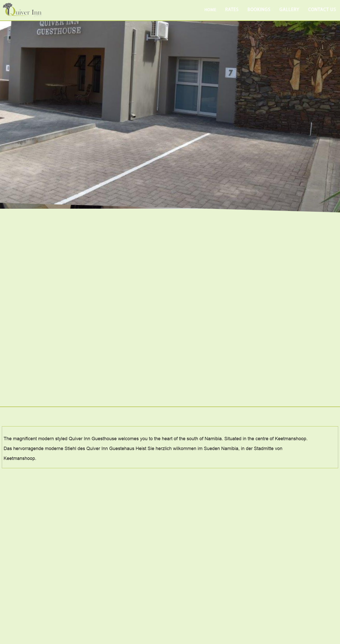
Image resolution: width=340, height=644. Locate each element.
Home (210, 10)
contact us (322, 10)
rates (232, 10)
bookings (259, 10)
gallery (289, 10)
